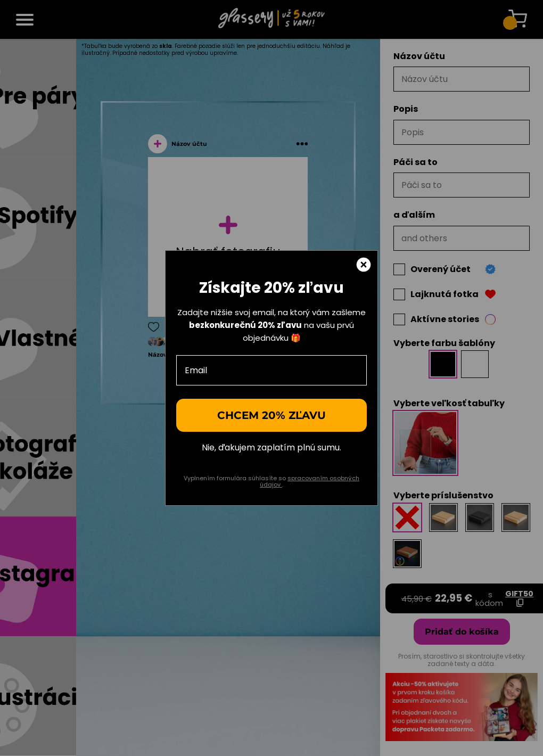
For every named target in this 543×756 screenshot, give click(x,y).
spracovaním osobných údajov (310, 482)
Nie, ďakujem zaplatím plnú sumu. (271, 448)
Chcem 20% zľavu (271, 415)
